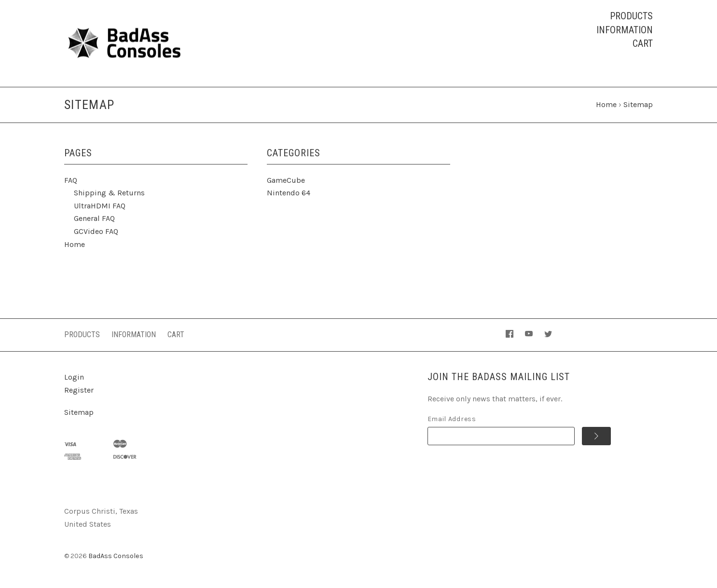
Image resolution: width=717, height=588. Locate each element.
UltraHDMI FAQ (100, 206)
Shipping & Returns (109, 193)
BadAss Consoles (116, 556)
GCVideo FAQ (96, 231)
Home (75, 244)
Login (74, 377)
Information (625, 30)
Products (631, 16)
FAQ (71, 180)
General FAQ (94, 218)
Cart (643, 43)
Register (79, 390)
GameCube (286, 180)
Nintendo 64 (289, 193)
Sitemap (79, 412)
